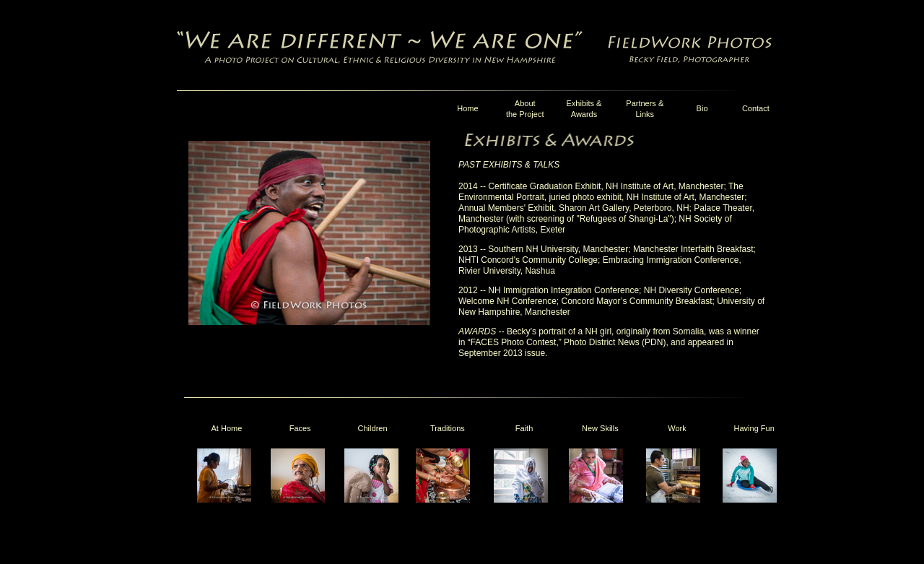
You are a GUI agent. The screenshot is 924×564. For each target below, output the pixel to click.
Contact (756, 108)
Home (467, 108)
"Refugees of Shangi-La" (623, 219)
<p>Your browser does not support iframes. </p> (485, 479)
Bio (702, 108)
